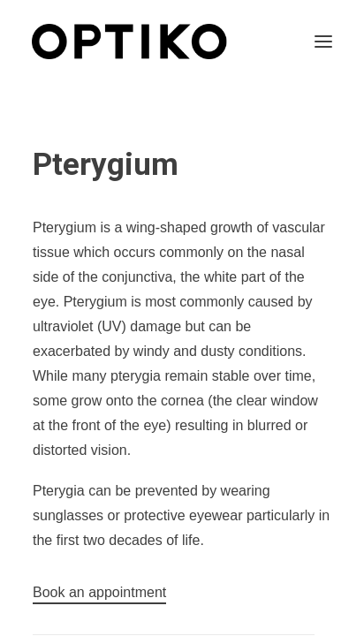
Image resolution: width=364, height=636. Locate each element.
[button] (323, 42)
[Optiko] (129, 42)
